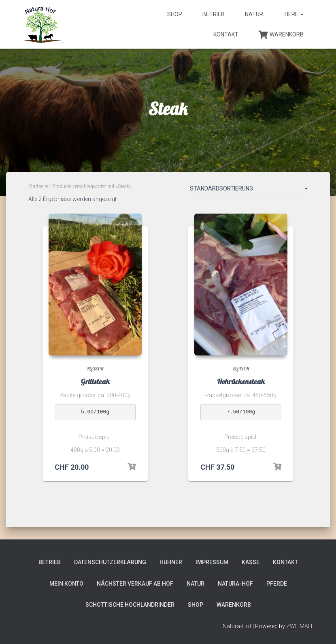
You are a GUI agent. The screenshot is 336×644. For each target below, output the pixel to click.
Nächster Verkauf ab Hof (135, 584)
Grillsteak (95, 382)
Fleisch (95, 369)
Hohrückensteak (241, 382)
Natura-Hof (235, 584)
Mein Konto (66, 584)
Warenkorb (281, 35)
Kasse (251, 562)
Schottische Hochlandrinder (130, 605)
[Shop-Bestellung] (249, 190)
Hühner (171, 562)
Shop (175, 14)
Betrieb (214, 14)
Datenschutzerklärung (110, 562)
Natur (254, 14)
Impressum (212, 562)
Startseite (38, 186)
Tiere (293, 14)
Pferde (277, 584)
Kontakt (226, 34)
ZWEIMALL (300, 626)
